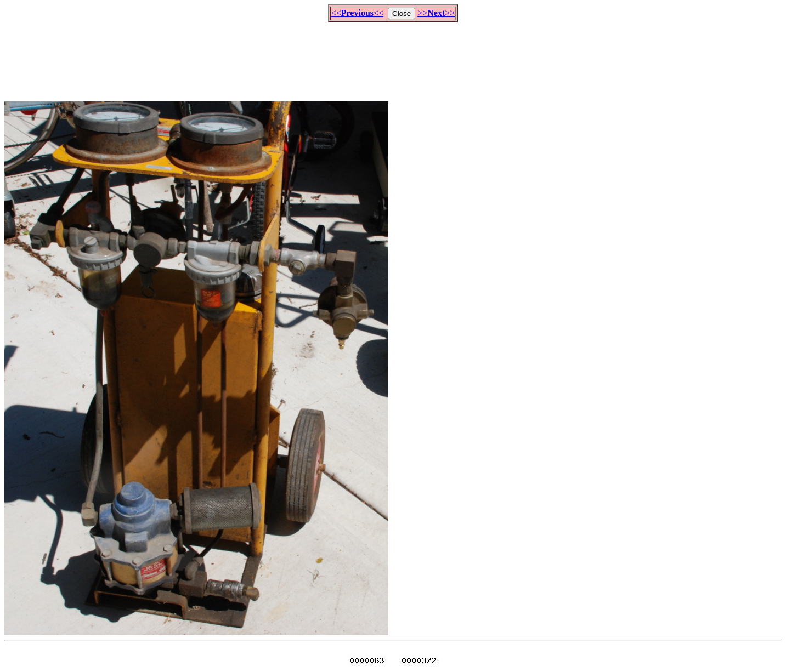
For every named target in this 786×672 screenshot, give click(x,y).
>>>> (436, 13)
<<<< (357, 13)
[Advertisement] (393, 57)
